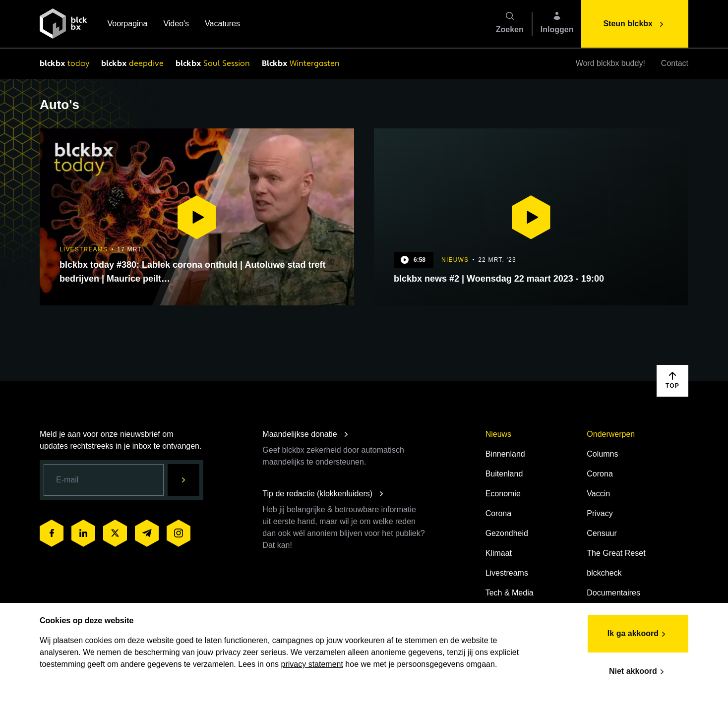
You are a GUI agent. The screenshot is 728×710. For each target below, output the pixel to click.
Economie (503, 494)
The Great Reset (616, 553)
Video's (176, 25)
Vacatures (222, 25)
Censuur (602, 533)
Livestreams (507, 573)
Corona (498, 513)
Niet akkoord (638, 672)
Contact (675, 63)
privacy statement (312, 664)
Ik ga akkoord (638, 634)
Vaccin (598, 494)
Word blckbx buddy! (610, 63)
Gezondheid (507, 533)
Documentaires (613, 593)
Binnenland (505, 454)
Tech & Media (510, 593)
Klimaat (499, 553)
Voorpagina (127, 25)
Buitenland (504, 474)
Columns (602, 454)
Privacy (600, 513)
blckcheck (604, 573)
